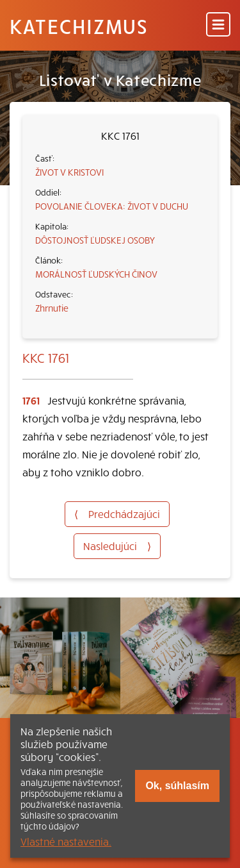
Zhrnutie (52, 308)
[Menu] (218, 25)
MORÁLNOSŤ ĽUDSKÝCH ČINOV (96, 274)
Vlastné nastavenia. (66, 841)
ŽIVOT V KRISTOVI (69, 172)
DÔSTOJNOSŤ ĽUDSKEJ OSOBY (95, 240)
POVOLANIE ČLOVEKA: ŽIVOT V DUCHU (112, 206)
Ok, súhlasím (177, 786)
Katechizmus (79, 26)
